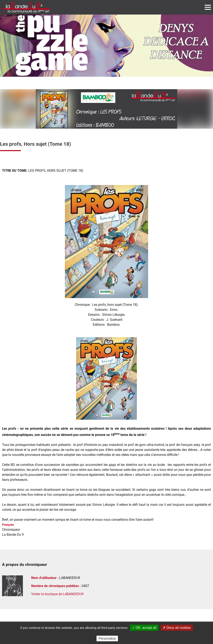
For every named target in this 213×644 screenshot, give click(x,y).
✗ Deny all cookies (177, 628)
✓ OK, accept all (144, 628)
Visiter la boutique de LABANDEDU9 (57, 594)
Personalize (107, 638)
